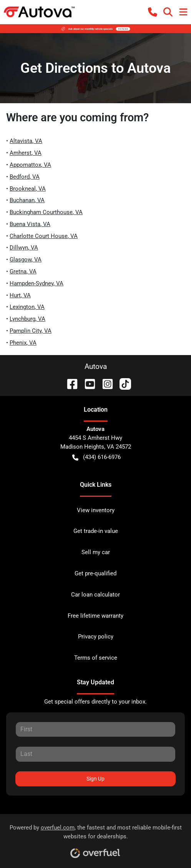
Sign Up (95, 779)
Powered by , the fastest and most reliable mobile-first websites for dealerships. (96, 839)
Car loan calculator (95, 595)
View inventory (96, 510)
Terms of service (96, 658)
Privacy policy (96, 637)
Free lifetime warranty (95, 616)
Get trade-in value (96, 531)
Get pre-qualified (95, 573)
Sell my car (96, 552)
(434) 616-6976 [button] (96, 457)
